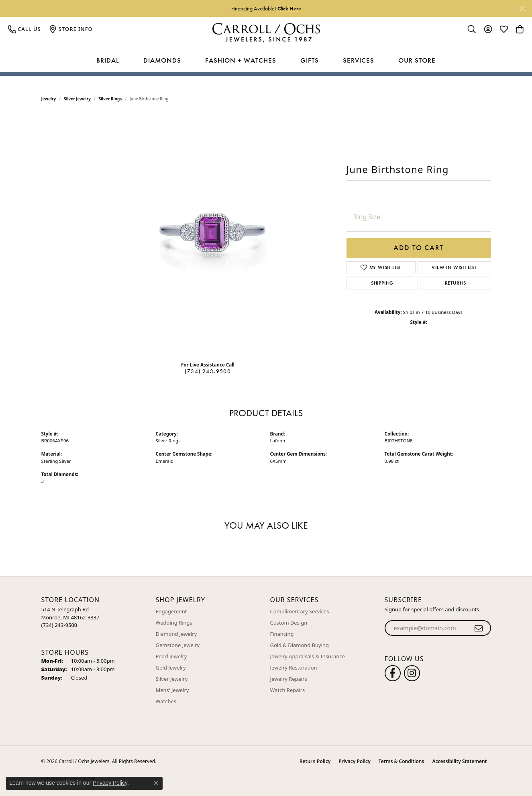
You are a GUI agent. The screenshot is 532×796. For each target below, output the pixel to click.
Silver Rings (110, 99)
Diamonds (162, 60)
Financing (282, 634)
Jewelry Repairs (289, 679)
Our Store (417, 60)
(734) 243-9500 (208, 371)
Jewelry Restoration (294, 668)
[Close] (522, 9)
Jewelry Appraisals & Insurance (308, 656)
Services (359, 60)
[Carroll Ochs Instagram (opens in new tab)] (412, 673)
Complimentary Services (300, 611)
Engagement (171, 611)
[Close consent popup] (156, 783)
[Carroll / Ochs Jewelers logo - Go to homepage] (266, 33)
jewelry (49, 99)
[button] (472, 29)
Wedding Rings (174, 623)
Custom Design (289, 623)
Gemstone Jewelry (178, 645)
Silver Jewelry (77, 99)
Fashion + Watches (241, 60)
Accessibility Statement (459, 761)
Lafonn (278, 441)
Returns (456, 283)
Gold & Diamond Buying (300, 645)
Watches (166, 701)
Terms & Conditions (402, 761)
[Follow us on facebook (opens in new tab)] (393, 673)
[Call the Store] (59, 625)
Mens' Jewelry (172, 690)
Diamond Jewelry (176, 634)
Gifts (310, 60)
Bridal (108, 60)
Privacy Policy (354, 761)
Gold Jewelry (171, 668)
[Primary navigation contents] (266, 61)
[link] (24, 29)
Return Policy (315, 761)
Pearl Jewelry (171, 656)
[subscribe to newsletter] (479, 628)
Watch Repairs (288, 690)
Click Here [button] (289, 8)
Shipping (382, 283)
